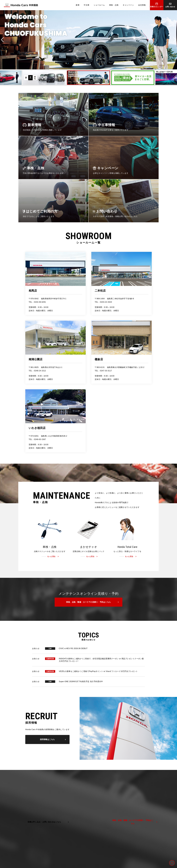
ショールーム (99, 5)
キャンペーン (128, 5)
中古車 (87, 5)
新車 (78, 5)
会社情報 (142, 5)
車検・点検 (114, 5)
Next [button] (175, 40)
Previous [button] (2, 40)
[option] (88, 40)
